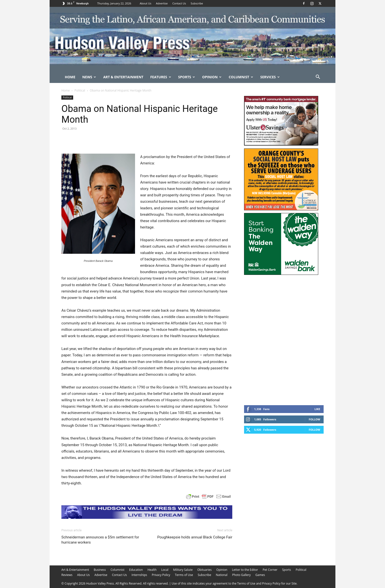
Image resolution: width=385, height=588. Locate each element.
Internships (139, 575)
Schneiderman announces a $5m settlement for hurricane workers (100, 540)
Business (100, 570)
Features (161, 77)
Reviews (67, 575)
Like (317, 409)
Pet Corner (270, 570)
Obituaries (205, 570)
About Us (145, 3)
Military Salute (183, 570)
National (222, 575)
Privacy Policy (161, 575)
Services (270, 77)
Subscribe (197, 3)
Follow (314, 419)
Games (260, 575)
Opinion (212, 77)
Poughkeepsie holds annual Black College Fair (195, 537)
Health (152, 570)
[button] (318, 77)
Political (80, 90)
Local (165, 570)
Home (70, 77)
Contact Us (179, 3)
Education (136, 570)
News (89, 77)
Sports (187, 77)
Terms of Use (184, 575)
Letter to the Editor (245, 570)
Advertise (162, 3)
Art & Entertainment (123, 77)
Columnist (241, 77)
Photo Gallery (241, 575)
